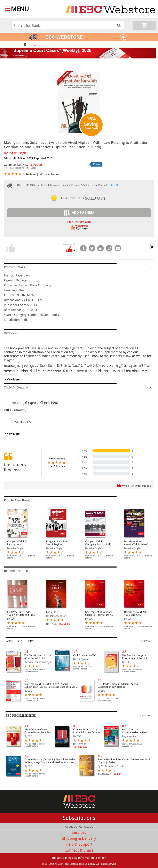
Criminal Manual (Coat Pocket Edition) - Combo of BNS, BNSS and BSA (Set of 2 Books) (88, 731)
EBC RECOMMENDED (21, 716)
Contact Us (86, 827)
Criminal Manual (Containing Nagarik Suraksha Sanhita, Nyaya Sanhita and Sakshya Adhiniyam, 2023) (50, 761)
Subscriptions (79, 818)
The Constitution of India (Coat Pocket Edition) (38, 657)
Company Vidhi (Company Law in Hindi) (98, 543)
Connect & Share (79, 850)
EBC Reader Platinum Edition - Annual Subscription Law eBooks (118, 685)
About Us (71, 827)
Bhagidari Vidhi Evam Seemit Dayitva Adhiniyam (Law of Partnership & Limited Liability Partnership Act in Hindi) (59, 543)
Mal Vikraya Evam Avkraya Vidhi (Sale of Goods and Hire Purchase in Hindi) (138, 543)
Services (79, 832)
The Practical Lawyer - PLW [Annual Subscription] (137, 657)
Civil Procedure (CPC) (85, 655)
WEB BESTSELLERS (20, 641)
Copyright (63, 864)
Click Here (115, 185)
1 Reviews (29, 174)
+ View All (145, 641)
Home (34, 45)
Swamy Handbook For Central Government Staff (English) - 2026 (124, 761)
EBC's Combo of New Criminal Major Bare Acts (38, 731)
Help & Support (79, 844)
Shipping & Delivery (79, 838)
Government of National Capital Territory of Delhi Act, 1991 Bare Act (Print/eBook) (98, 613)
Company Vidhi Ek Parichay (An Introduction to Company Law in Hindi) (20, 543)
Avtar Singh (17, 153)
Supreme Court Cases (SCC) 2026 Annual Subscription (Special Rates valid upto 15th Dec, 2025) (50, 685)
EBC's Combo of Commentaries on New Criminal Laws (135, 731)
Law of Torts (53, 612)
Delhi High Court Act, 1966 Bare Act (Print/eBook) (135, 613)
